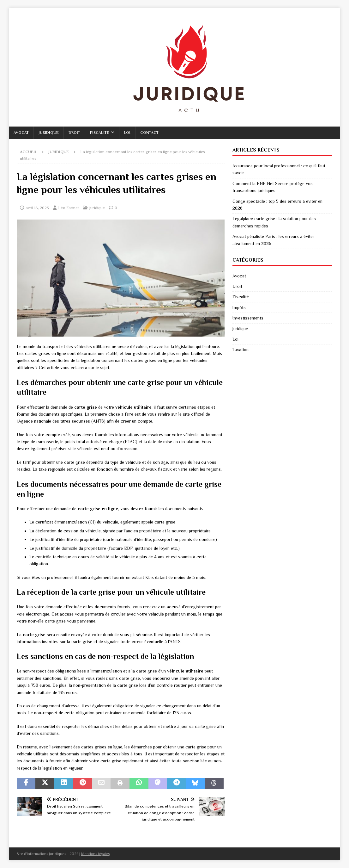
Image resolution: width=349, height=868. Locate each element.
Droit (74, 133)
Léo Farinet (69, 208)
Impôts (239, 307)
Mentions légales (95, 854)
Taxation (241, 350)
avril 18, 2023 (37, 208)
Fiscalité (100, 133)
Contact (149, 133)
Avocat (21, 133)
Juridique (49, 133)
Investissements (248, 318)
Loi (127, 133)
